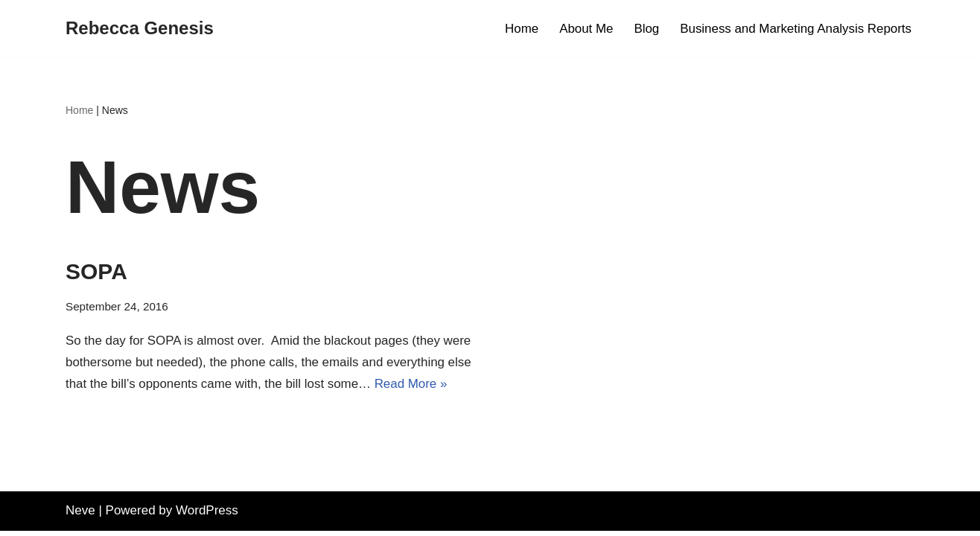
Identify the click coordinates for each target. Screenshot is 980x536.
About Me (584, 29)
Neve (80, 516)
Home (519, 29)
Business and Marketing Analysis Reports (795, 29)
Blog (645, 29)
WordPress (207, 516)
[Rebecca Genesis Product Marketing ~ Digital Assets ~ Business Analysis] (140, 29)
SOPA (96, 271)
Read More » (413, 384)
